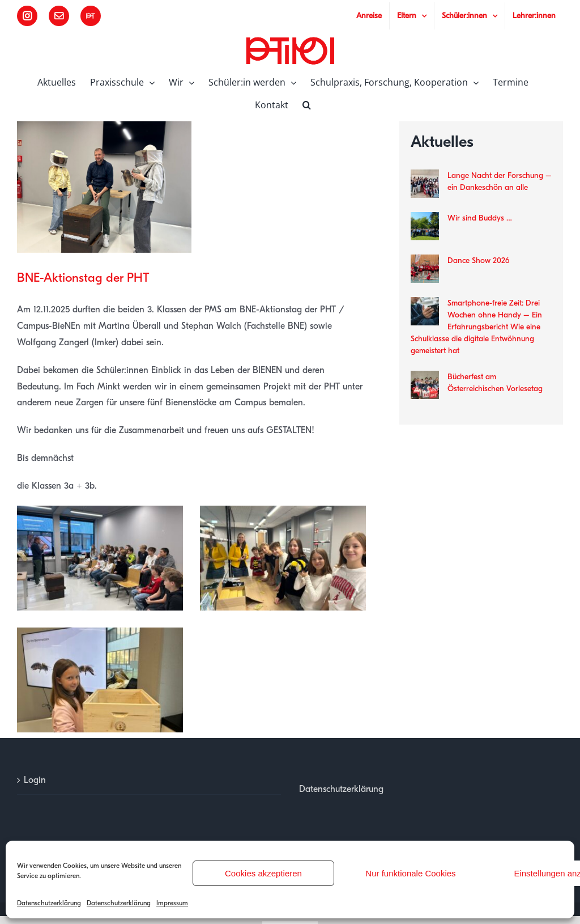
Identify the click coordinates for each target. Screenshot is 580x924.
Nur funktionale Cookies (410, 873)
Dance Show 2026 (478, 260)
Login (35, 780)
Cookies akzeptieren (263, 873)
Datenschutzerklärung (49, 903)
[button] (307, 104)
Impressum (172, 903)
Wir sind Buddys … (480, 218)
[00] (104, 187)
